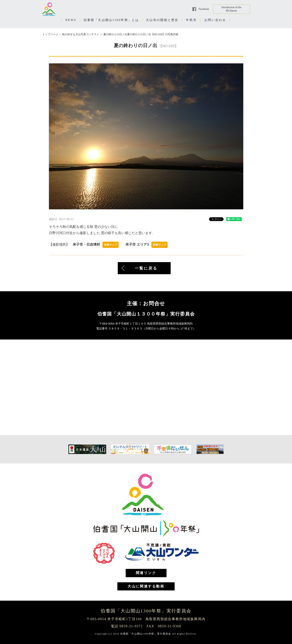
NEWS (71, 20)
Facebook (204, 9)
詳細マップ (160, 245)
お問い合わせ (215, 20)
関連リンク (146, 573)
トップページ (50, 34)
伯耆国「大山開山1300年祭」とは (111, 20)
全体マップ (111, 245)
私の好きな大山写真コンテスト (81, 34)
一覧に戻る (146, 268)
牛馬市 (191, 20)
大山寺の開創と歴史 (162, 20)
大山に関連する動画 (146, 586)
